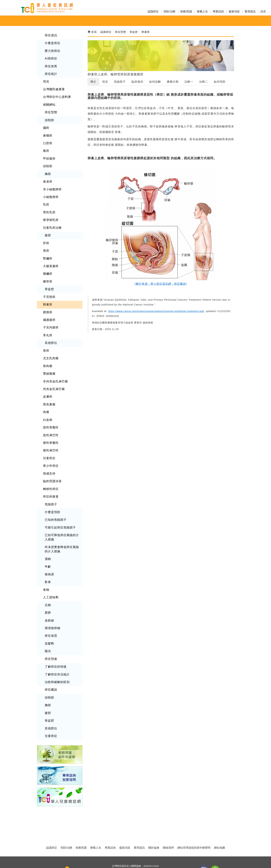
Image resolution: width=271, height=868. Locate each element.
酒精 (48, 540)
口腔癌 (47, 139)
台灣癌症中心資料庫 (56, 95)
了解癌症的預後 (55, 644)
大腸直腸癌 (50, 258)
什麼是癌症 (52, 43)
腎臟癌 (47, 250)
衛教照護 (81, 822)
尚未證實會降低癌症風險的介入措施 (61, 530)
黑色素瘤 (49, 391)
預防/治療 (169, 11)
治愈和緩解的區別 (57, 659)
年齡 (48, 547)
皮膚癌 (47, 384)
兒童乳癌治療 (52, 221)
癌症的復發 (50, 480)
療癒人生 (202, 11)
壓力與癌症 (52, 50)
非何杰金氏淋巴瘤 (55, 369)
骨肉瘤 (47, 354)
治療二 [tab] (204, 82)
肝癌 (46, 236)
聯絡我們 (168, 822)
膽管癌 (47, 273)
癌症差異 (51, 65)
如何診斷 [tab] (155, 82)
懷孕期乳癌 (50, 213)
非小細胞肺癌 (52, 184)
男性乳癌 (49, 206)
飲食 (48, 562)
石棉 (48, 584)
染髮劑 (49, 621)
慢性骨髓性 (50, 428)
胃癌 (46, 243)
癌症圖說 (51, 666)
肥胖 (48, 592)
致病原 (49, 555)
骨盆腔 (49, 280)
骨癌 (46, 339)
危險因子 (51, 487)
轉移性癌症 (50, 473)
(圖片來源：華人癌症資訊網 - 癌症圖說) (161, 284)
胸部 (48, 169)
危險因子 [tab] (120, 82)
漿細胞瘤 (49, 361)
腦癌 (46, 124)
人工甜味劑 (50, 577)
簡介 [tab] (93, 82)
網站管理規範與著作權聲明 (194, 822)
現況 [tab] (105, 82)
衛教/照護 (186, 11)
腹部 (48, 228)
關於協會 (154, 822)
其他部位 (51, 332)
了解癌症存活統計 (57, 651)
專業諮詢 (218, 11)
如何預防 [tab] (220, 82)
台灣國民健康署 (53, 87)
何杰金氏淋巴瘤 (53, 376)
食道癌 (47, 176)
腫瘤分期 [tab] (173, 82)
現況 (46, 80)
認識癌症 (153, 11)
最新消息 (234, 11)
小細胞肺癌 (50, 191)
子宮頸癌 (49, 287)
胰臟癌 (47, 265)
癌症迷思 (51, 614)
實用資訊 (250, 11)
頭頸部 (49, 117)
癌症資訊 (51, 35)
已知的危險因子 (55, 502)
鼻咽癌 (47, 132)
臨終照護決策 (52, 465)
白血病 (47, 406)
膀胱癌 (47, 302)
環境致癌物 (52, 607)
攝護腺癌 (49, 310)
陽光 (48, 629)
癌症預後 (51, 636)
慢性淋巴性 (50, 435)
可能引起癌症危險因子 (59, 510)
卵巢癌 (47, 295)
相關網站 (49, 102)
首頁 (92, 32)
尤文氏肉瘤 (50, 347)
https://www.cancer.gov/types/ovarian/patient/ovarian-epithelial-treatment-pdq (156, 311)
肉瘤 (46, 398)
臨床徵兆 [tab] (137, 82)
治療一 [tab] (189, 82)
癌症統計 (51, 72)
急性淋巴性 (50, 421)
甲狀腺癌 (49, 154)
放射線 (49, 599)
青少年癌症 (50, 450)
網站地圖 (219, 822)
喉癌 (46, 147)
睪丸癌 (47, 324)
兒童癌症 (49, 443)
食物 (46, 569)
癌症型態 (51, 109)
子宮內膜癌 (50, 317)
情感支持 (49, 458)
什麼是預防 (52, 495)
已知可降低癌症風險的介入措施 (61, 519)
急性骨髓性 (50, 413)
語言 (263, 11)
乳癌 (46, 198)
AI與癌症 (51, 57)
